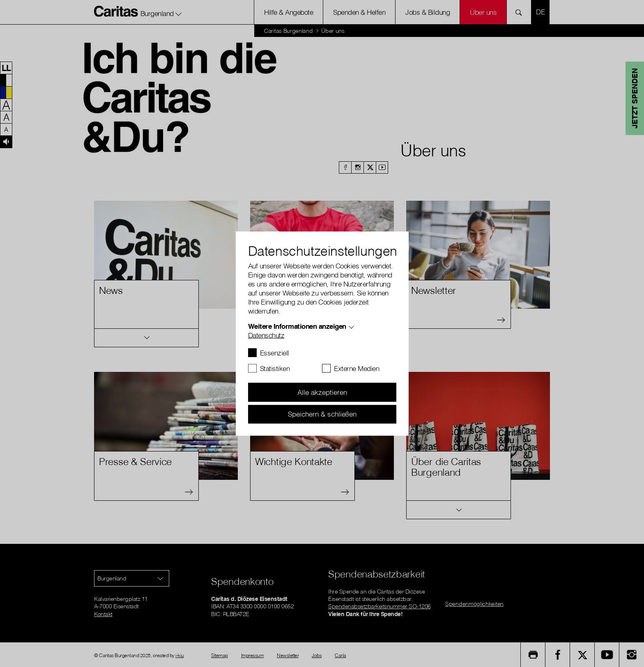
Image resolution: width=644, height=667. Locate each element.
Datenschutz (266, 335)
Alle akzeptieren (322, 392)
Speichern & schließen (322, 414)
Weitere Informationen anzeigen (297, 326)
